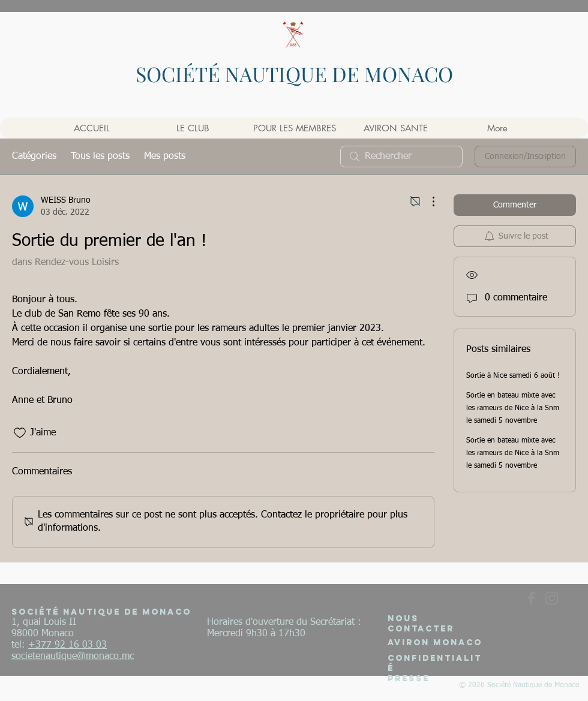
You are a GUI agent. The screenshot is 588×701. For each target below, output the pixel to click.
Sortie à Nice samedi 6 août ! (513, 376)
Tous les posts (100, 157)
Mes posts (165, 157)
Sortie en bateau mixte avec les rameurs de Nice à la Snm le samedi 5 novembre (513, 408)
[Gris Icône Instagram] (552, 598)
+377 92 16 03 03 (67, 645)
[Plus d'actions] (427, 201)
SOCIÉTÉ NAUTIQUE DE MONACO (294, 74)
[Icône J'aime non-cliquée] (20, 433)
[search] (401, 157)
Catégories (34, 157)
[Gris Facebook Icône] (531, 598)
